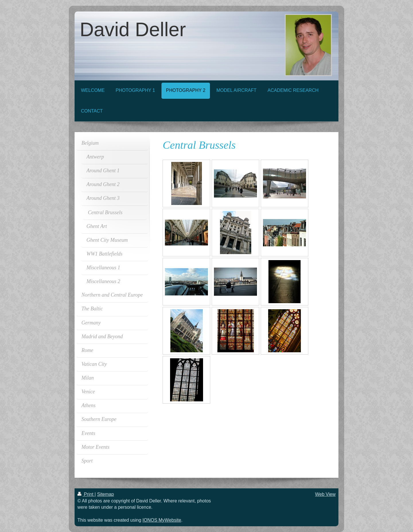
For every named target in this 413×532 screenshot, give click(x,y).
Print (86, 494)
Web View (325, 494)
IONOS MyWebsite (162, 520)
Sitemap (105, 494)
